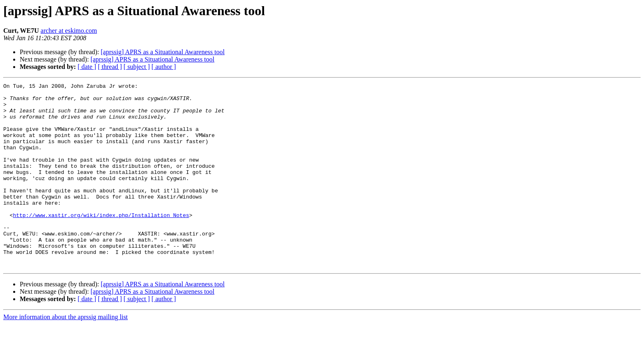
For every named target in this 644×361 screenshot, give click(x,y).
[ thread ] (110, 67)
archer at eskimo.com (69, 31)
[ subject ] (137, 67)
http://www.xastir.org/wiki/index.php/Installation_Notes (101, 242)
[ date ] (87, 67)
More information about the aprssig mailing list (66, 354)
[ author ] (164, 67)
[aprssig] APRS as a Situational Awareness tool (163, 52)
